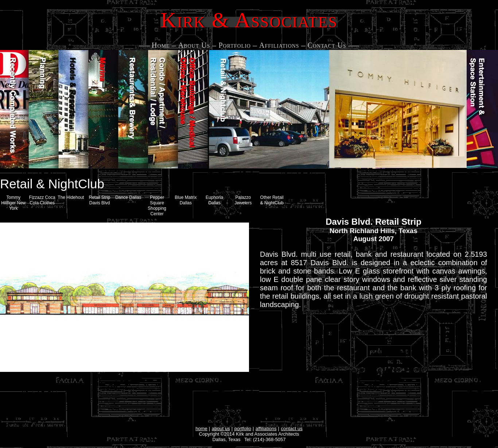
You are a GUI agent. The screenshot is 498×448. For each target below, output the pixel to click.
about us (221, 429)
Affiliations (279, 45)
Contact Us (327, 45)
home (201, 429)
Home (161, 45)
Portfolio (235, 45)
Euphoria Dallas (214, 200)
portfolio (243, 429)
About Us (194, 45)
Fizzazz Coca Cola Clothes (42, 200)
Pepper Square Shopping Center (157, 206)
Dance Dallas (128, 197)
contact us (292, 429)
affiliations (266, 429)
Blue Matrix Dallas (186, 200)
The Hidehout (71, 197)
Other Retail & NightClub (272, 200)
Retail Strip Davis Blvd (100, 200)
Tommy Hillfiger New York (13, 203)
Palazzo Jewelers (243, 200)
